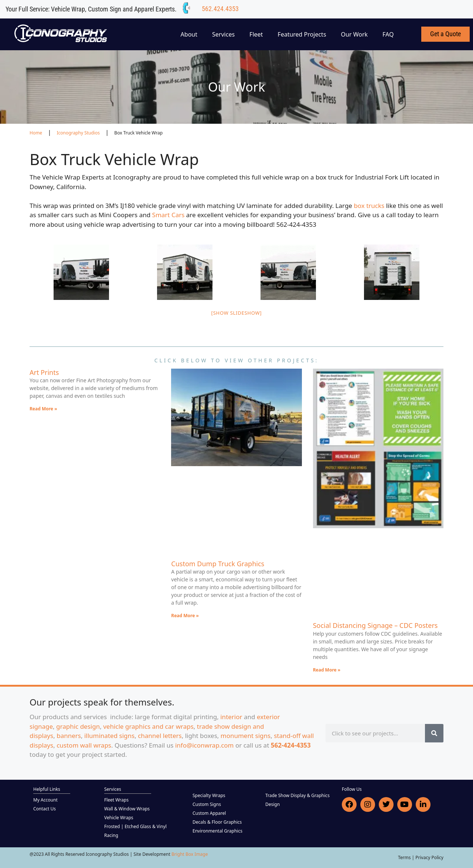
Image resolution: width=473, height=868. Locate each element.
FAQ (388, 34)
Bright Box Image (190, 854)
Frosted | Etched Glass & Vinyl (135, 826)
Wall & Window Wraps (127, 809)
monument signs (246, 736)
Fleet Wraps (116, 800)
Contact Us (45, 809)
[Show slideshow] (237, 313)
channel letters (160, 736)
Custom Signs (207, 804)
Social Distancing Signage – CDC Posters (375, 625)
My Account (45, 800)
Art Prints (44, 372)
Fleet (256, 34)
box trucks (370, 206)
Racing (111, 835)
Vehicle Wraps (119, 818)
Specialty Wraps (209, 795)
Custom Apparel (209, 813)
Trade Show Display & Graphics (297, 795)
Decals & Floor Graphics (217, 822)
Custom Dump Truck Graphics (218, 564)
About (189, 34)
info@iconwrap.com (205, 745)
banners (69, 736)
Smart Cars (169, 215)
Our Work (355, 34)
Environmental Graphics (217, 831)
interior (231, 717)
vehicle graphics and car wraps (148, 726)
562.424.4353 (220, 9)
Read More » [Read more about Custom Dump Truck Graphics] (185, 616)
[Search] (434, 733)
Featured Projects (302, 34)
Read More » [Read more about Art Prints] (43, 409)
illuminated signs (109, 736)
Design (273, 804)
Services (223, 34)
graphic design (78, 726)
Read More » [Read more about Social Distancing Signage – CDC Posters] (327, 670)
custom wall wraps (84, 745)
